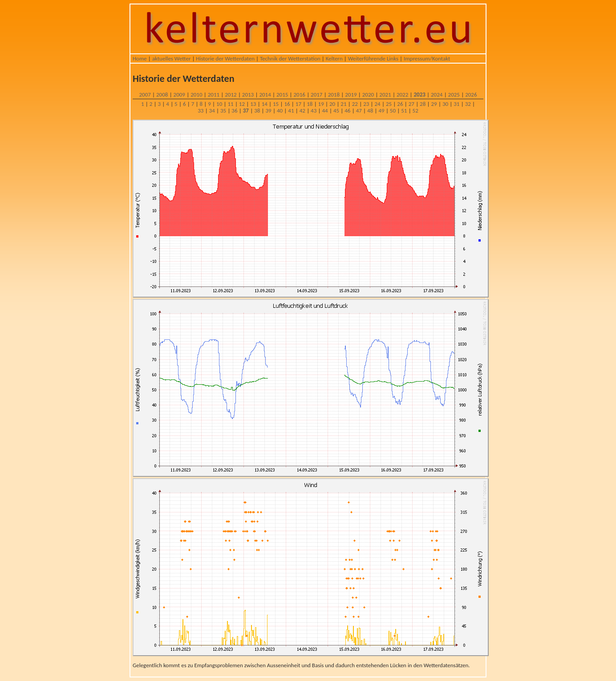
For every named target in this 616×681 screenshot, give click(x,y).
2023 (419, 95)
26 (400, 104)
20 (332, 104)
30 (445, 104)
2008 (162, 95)
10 (219, 104)
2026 (471, 95)
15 (276, 104)
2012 (231, 95)
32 (468, 104)
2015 (282, 95)
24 (378, 104)
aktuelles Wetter (172, 58)
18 (310, 104)
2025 (454, 95)
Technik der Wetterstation (290, 58)
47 (359, 111)
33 (201, 111)
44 (325, 111)
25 (389, 104)
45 (336, 111)
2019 (351, 95)
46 (347, 111)
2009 (179, 95)
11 (230, 104)
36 (234, 111)
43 (314, 111)
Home (140, 58)
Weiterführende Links (373, 58)
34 (212, 111)
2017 (316, 95)
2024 (437, 95)
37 (246, 111)
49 (381, 111)
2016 (300, 95)
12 (242, 104)
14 (265, 104)
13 (253, 104)
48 (370, 111)
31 (456, 104)
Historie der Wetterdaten (225, 58)
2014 (265, 95)
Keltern (334, 58)
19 (321, 104)
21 (343, 104)
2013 (248, 95)
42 (302, 111)
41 (291, 111)
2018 (334, 95)
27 (411, 104)
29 (434, 104)
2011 (214, 95)
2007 (145, 95)
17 (298, 104)
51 (404, 111)
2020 (368, 95)
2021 (385, 95)
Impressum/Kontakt (427, 58)
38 (257, 111)
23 (366, 104)
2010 (196, 95)
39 (269, 111)
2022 (402, 95)
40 (280, 111)
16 (287, 104)
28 (423, 104)
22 (355, 104)
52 (415, 111)
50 (393, 111)
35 (223, 111)
